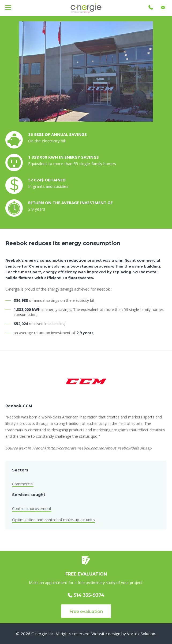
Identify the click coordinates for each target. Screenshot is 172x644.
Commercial (23, 484)
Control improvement (32, 508)
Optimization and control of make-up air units (53, 520)
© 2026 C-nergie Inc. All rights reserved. (53, 634)
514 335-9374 (86, 595)
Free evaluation (86, 611)
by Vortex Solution (138, 634)
